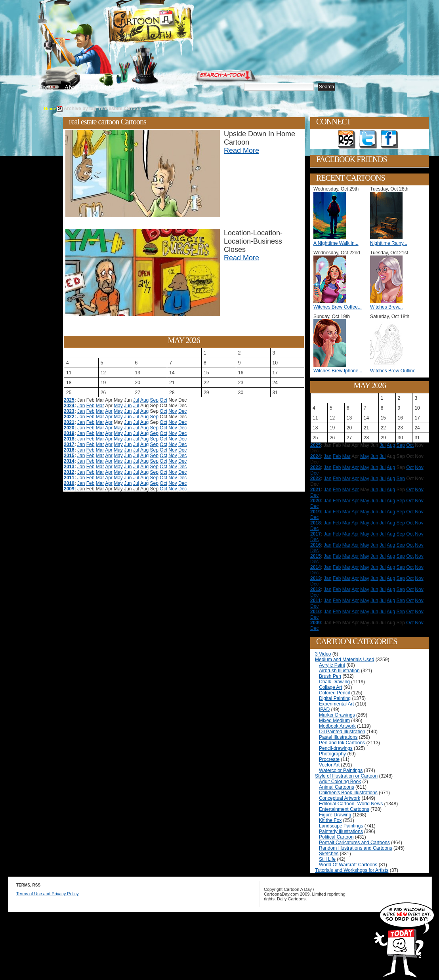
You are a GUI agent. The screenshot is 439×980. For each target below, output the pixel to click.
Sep (154, 400)
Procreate (329, 759)
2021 (69, 422)
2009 (69, 489)
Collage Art (331, 687)
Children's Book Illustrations (348, 793)
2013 (69, 467)
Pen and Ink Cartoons (342, 743)
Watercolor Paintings (341, 770)
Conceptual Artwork (340, 798)
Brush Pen (330, 676)
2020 (69, 428)
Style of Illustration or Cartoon (346, 776)
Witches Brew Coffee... (338, 307)
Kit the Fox (330, 820)
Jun (128, 406)
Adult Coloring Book (340, 782)
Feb (91, 406)
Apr (109, 411)
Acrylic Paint (332, 665)
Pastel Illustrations (338, 737)
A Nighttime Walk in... (336, 243)
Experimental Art (336, 704)
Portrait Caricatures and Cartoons (354, 843)
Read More (241, 151)
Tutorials (134, 87)
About (72, 87)
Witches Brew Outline (393, 371)
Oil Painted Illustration (342, 732)
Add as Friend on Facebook (389, 139)
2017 (69, 444)
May (118, 406)
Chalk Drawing (334, 682)
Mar (100, 406)
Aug (144, 400)
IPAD (324, 709)
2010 (69, 483)
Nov (173, 411)
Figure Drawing (335, 815)
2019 (69, 433)
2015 (69, 456)
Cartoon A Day (170, 26)
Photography (332, 754)
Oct (163, 400)
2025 (69, 400)
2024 (69, 406)
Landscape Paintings (341, 826)
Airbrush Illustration (339, 671)
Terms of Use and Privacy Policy (48, 894)
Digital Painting (335, 698)
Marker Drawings (337, 715)
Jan (81, 406)
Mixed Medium (334, 721)
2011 (69, 478)
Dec (182, 411)
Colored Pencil (334, 693)
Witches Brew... (387, 307)
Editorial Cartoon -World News (351, 804)
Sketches (329, 854)
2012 (69, 472)
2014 (69, 461)
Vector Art (329, 765)
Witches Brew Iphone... (338, 371)
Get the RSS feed (347, 139)
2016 (69, 450)
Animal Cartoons (337, 787)
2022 (69, 417)
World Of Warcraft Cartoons (348, 865)
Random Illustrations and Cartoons (356, 848)
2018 (69, 439)
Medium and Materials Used (345, 660)
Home (46, 87)
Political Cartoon (336, 837)
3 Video (323, 654)
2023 (69, 411)
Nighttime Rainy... (389, 243)
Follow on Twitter (368, 139)
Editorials (101, 87)
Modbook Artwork (337, 726)
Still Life (327, 859)
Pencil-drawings (336, 748)
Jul (136, 400)
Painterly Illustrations (341, 831)
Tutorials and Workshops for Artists (352, 870)
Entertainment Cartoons (344, 809)
